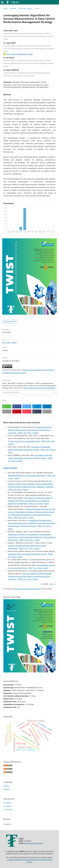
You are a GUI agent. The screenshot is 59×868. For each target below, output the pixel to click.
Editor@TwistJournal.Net (33, 843)
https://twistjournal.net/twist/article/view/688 (39, 388)
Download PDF (11, 322)
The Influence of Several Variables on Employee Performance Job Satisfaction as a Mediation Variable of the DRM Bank (30, 501)
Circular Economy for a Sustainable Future (24, 441)
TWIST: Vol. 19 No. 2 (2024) (29, 540)
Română (7, 789)
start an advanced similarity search (27, 589)
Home (5, 9)
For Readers (7, 803)
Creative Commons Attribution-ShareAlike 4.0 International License (29, 861)
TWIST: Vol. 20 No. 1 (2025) (18, 490)
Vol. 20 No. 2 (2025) (25, 9)
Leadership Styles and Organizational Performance (28, 554)
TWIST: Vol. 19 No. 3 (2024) (28, 433)
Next (51, 584)
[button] (7, 406)
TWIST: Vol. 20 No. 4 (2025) (24, 518)
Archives (13, 9)
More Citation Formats (11, 392)
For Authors (7, 806)
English (6, 786)
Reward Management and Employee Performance (27, 475)
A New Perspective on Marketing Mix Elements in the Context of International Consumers (30, 430)
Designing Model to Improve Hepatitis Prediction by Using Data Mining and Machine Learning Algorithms (30, 576)
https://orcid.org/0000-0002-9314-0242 (19, 54)
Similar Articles (10, 468)
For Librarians (8, 810)
